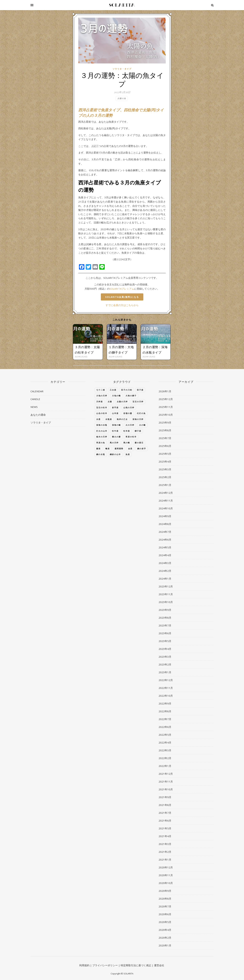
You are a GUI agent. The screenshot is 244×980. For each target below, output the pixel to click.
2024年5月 (165, 547)
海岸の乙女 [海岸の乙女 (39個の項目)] (122, 419)
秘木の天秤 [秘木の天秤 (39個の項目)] (102, 437)
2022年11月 (166, 688)
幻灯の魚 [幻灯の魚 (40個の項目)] (141, 413)
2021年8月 (165, 805)
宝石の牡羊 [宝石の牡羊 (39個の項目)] (102, 407)
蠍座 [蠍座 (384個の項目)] (108, 449)
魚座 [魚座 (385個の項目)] (128, 454)
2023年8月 (165, 618)
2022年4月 (165, 742)
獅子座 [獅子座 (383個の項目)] (138, 431)
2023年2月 (165, 664)
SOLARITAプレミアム (122, 289)
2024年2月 (165, 571)
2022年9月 (165, 703)
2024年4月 (165, 555)
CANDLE (35, 399)
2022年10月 (166, 696)
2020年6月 (165, 914)
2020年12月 (166, 867)
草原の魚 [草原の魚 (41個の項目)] (101, 443)
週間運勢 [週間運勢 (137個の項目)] (119, 449)
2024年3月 (165, 563)
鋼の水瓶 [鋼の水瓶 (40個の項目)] (101, 454)
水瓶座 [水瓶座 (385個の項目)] (109, 419)
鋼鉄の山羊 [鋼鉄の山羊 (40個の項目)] (115, 454)
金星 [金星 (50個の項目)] (130, 449)
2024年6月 (165, 540)
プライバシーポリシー (105, 965)
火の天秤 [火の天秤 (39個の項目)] (130, 425)
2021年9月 (165, 797)
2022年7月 (165, 719)
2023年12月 (166, 586)
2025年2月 (165, 477)
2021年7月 (165, 813)
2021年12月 (166, 774)
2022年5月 (165, 735)
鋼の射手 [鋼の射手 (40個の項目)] (142, 449)
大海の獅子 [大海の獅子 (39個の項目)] (131, 396)
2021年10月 (166, 789)
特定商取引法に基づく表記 (136, 965)
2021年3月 (165, 844)
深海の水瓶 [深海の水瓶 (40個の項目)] (102, 425)
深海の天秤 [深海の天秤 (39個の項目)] (138, 419)
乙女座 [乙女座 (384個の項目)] (113, 390)
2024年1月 (165, 579)
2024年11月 (166, 501)
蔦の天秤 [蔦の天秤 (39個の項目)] (114, 443)
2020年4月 (165, 930)
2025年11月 (166, 407)
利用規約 (84, 965)
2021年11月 (166, 781)
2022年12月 (166, 680)
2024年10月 (166, 508)
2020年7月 (165, 906)
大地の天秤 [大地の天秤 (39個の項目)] (102, 396)
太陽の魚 (122, 98)
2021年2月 (165, 852)
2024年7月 (165, 532)
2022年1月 (165, 766)
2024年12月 (166, 493)
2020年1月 (165, 945)
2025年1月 (165, 485)
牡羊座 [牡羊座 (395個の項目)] (127, 431)
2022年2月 (165, 758)
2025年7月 (165, 438)
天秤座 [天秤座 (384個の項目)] (100, 402)
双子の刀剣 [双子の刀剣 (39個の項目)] (127, 390)
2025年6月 (165, 446)
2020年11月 (166, 875)
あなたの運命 (38, 415)
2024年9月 (165, 516)
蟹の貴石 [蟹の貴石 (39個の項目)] (139, 443)
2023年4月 (165, 649)
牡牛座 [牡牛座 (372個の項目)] (115, 431)
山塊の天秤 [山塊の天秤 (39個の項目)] (129, 407)
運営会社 (159, 965)
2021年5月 (165, 828)
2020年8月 (165, 899)
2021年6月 (165, 821)
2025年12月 (166, 399)
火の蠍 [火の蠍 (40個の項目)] (142, 425)
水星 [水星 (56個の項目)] (98, 419)
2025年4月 (165, 461)
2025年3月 (165, 469)
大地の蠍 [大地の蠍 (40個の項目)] (116, 396)
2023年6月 (165, 633)
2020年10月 (166, 883)
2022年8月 (165, 711)
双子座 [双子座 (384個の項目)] (140, 390)
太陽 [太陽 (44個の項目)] (110, 402)
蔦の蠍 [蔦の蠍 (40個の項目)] (127, 443)
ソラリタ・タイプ (122, 69)
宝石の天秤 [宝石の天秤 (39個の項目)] (138, 402)
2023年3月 (165, 657)
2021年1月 (165, 860)
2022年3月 (165, 750)
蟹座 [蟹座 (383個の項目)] (98, 449)
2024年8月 (165, 524)
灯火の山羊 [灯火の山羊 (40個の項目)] (102, 431)
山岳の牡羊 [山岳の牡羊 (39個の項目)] (102, 413)
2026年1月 (165, 391)
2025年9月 (165, 422)
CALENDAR (37, 391)
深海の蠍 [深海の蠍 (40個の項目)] (116, 425)
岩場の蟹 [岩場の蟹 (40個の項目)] (128, 413)
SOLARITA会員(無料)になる (122, 297)
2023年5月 (165, 641)
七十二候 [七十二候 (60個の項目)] (101, 390)
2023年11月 (166, 594)
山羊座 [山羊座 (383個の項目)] (115, 413)
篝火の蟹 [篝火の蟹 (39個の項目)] (116, 437)
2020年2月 (165, 938)
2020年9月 (165, 891)
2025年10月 (166, 415)
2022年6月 (165, 727)
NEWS (34, 407)
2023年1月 (165, 672)
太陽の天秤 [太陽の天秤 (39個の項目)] (122, 402)
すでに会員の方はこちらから (122, 305)
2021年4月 (165, 836)
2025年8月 (165, 430)
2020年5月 (165, 922)
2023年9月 (165, 610)
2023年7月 (165, 625)
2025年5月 (165, 454)
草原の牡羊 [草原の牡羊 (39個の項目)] (131, 437)
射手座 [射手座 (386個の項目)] (115, 407)
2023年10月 (166, 602)
